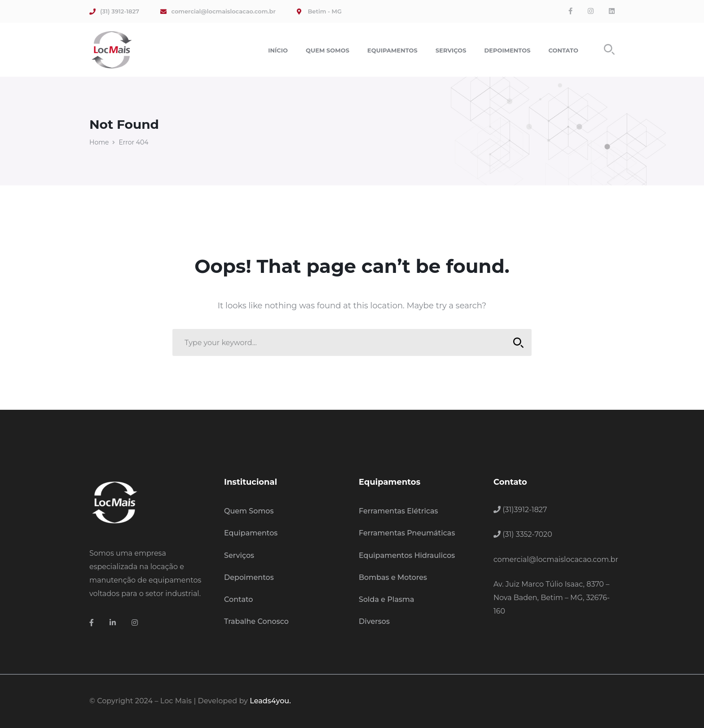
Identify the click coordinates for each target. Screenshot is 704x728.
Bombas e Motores (393, 577)
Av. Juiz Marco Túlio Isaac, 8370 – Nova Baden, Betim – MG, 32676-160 (552, 598)
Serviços (239, 555)
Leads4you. (270, 701)
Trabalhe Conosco (256, 621)
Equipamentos (251, 533)
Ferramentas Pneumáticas (407, 533)
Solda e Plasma (387, 599)
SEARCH (516, 343)
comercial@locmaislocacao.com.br (556, 559)
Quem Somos (249, 511)
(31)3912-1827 (520, 510)
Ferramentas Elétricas (398, 511)
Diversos (374, 621)
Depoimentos (249, 577)
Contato (238, 599)
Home (99, 142)
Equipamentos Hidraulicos (407, 555)
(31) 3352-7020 (523, 534)
